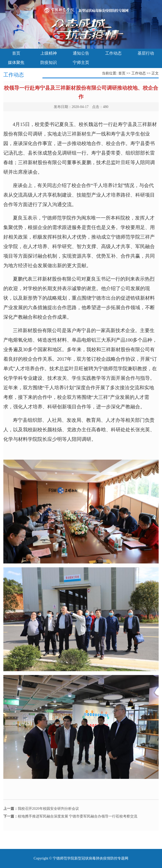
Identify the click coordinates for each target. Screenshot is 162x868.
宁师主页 (81, 62)
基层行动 (146, 53)
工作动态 (113, 53)
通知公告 (81, 53)
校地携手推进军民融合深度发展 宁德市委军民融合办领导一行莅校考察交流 (70, 816)
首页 (16, 53)
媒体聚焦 (16, 62)
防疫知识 (49, 62)
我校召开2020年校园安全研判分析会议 (41, 809)
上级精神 (49, 53)
